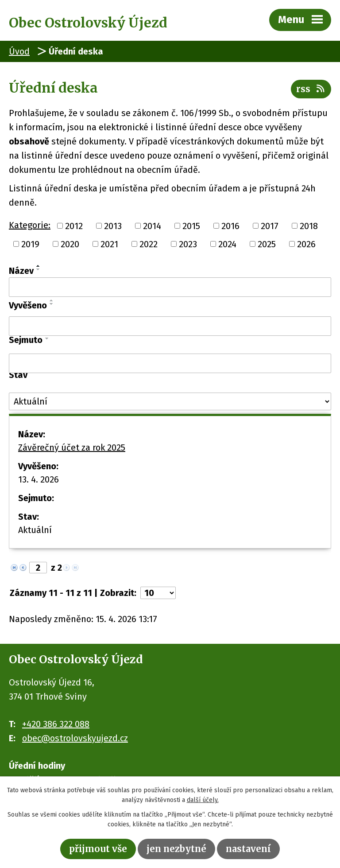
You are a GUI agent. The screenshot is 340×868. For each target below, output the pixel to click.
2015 (191, 226)
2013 (113, 226)
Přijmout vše (98, 849)
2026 (306, 244)
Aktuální (35, 530)
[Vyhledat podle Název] (170, 287)
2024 (227, 244)
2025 (267, 244)
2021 (109, 244)
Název (21, 271)
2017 (270, 226)
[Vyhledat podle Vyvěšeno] (170, 326)
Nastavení (248, 849)
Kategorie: (30, 225)
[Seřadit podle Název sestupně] (39, 269)
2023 (188, 244)
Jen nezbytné (176, 849)
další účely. (203, 800)
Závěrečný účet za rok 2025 (72, 448)
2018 (309, 226)
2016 (230, 226)
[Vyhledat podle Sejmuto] (170, 363)
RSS (311, 89)
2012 (74, 226)
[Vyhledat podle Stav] (170, 401)
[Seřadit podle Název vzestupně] (39, 266)
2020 (70, 244)
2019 (30, 244)
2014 (152, 226)
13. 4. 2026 (39, 479)
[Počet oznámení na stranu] (158, 593)
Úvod (19, 51)
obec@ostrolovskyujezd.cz (75, 738)
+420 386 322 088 (56, 724)
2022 (149, 244)
